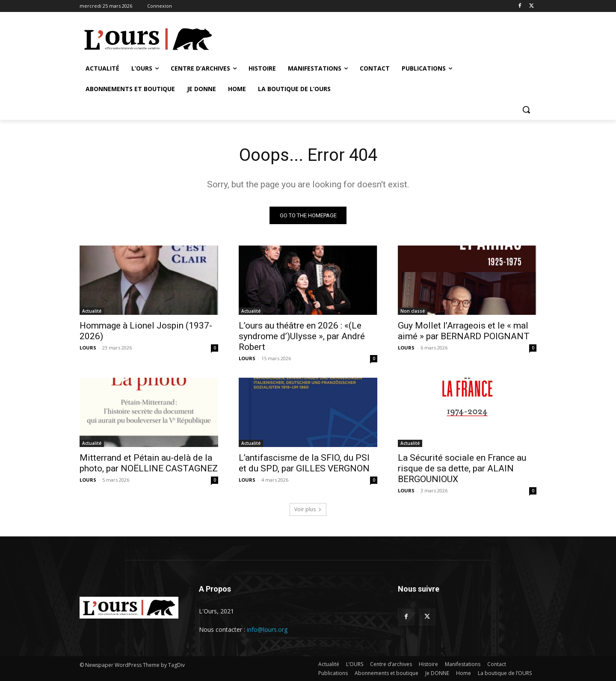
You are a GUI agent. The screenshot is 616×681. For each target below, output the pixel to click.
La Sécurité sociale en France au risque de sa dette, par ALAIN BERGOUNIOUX (462, 468)
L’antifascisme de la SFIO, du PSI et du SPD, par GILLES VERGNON (305, 463)
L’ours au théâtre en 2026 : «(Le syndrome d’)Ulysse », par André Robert (302, 336)
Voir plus (308, 509)
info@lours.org (267, 629)
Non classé (413, 311)
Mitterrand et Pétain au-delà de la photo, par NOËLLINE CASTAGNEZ (149, 463)
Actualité (92, 311)
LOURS (88, 348)
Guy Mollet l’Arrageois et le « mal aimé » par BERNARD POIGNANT (464, 331)
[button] (526, 110)
